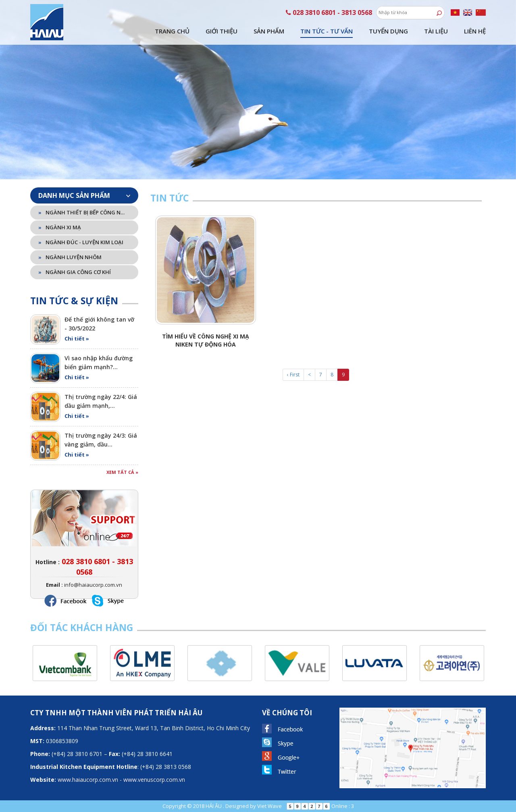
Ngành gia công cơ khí (75, 272)
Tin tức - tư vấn (327, 31)
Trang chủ (172, 31)
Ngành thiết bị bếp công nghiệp (83, 212)
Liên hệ (475, 31)
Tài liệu (436, 31)
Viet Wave (269, 806)
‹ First (293, 375)
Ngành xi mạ (60, 227)
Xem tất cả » (122, 472)
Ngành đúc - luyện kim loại (81, 242)
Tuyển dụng (388, 31)
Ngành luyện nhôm (70, 257)
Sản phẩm (269, 31)
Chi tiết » (77, 339)
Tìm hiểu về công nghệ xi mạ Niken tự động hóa (206, 340)
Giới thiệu (222, 31)
